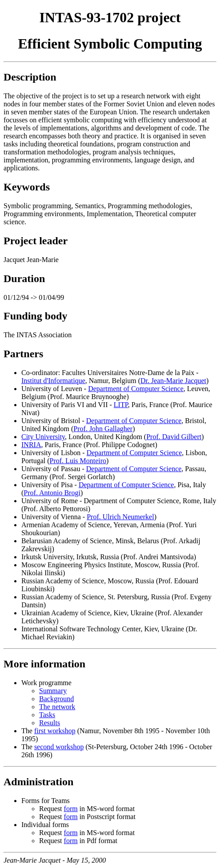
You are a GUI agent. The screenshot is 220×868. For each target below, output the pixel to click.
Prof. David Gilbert (174, 437)
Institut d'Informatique (53, 381)
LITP (121, 405)
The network (57, 707)
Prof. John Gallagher (103, 429)
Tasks (47, 715)
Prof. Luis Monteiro (78, 461)
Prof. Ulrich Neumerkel (120, 517)
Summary (53, 691)
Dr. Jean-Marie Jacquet (173, 381)
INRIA (31, 445)
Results (50, 723)
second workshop (59, 747)
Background (56, 699)
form (71, 809)
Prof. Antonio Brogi (52, 493)
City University (43, 437)
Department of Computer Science (136, 389)
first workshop (55, 731)
